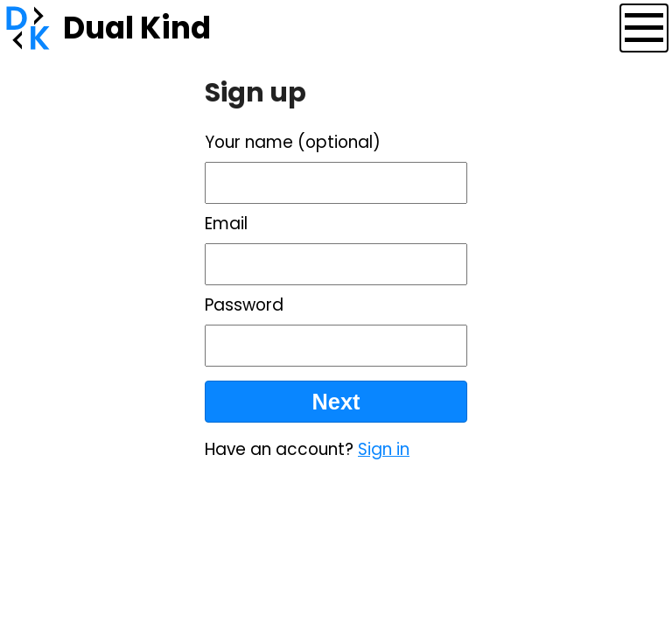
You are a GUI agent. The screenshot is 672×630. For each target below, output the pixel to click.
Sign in (384, 449)
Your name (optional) (293, 142)
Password (244, 305)
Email (226, 224)
